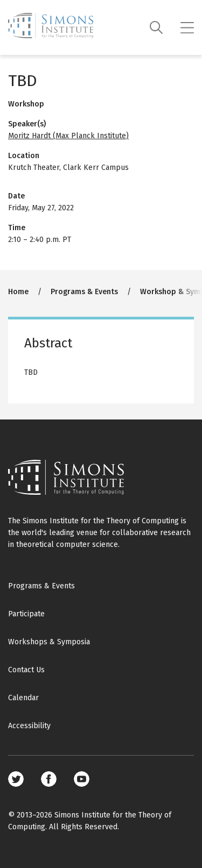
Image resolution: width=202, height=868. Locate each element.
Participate (26, 614)
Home (18, 292)
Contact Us (26, 670)
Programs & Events (84, 292)
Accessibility (29, 726)
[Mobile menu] (187, 27)
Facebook (49, 779)
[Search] (156, 28)
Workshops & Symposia (49, 642)
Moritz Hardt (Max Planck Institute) (68, 136)
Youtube (82, 779)
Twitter (16, 779)
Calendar (23, 698)
